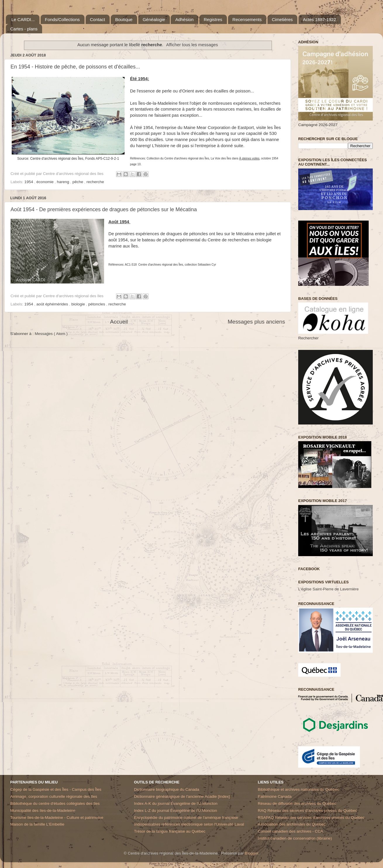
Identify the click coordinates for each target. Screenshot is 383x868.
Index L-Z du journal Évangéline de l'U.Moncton (175, 811)
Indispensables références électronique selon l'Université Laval (189, 824)
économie (46, 182)
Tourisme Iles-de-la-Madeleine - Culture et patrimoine (57, 818)
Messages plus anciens (256, 322)
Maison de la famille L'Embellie (37, 824)
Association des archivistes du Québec (292, 824)
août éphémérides (53, 304)
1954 (29, 182)
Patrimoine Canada (275, 796)
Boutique (124, 19)
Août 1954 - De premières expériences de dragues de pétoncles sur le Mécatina (104, 209)
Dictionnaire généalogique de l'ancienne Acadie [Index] (182, 796)
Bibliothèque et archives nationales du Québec (299, 789)
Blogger (251, 853)
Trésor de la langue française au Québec (170, 831)
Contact (98, 19)
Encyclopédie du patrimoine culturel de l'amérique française (186, 818)
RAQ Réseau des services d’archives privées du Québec (308, 811)
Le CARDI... (23, 19)
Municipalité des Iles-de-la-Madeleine (43, 811)
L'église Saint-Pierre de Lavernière (328, 589)
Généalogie (154, 19)
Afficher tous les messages (192, 45)
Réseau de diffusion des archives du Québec (297, 803)
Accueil (119, 322)
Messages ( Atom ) (51, 334)
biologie (79, 304)
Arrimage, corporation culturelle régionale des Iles (54, 796)
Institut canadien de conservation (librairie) (295, 838)
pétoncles (97, 304)
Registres (213, 19)
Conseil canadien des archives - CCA (291, 831)
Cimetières (282, 19)
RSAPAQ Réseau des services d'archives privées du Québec (311, 818)
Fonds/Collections (62, 19)
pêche (79, 182)
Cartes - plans (24, 29)
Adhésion (184, 19)
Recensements (247, 19)
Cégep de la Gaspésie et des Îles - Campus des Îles (56, 789)
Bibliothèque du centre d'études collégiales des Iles (55, 803)
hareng (63, 182)
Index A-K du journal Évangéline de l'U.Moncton (176, 803)
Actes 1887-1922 (319, 19)
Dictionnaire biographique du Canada (167, 789)
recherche (95, 182)
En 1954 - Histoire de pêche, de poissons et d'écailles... (75, 67)
